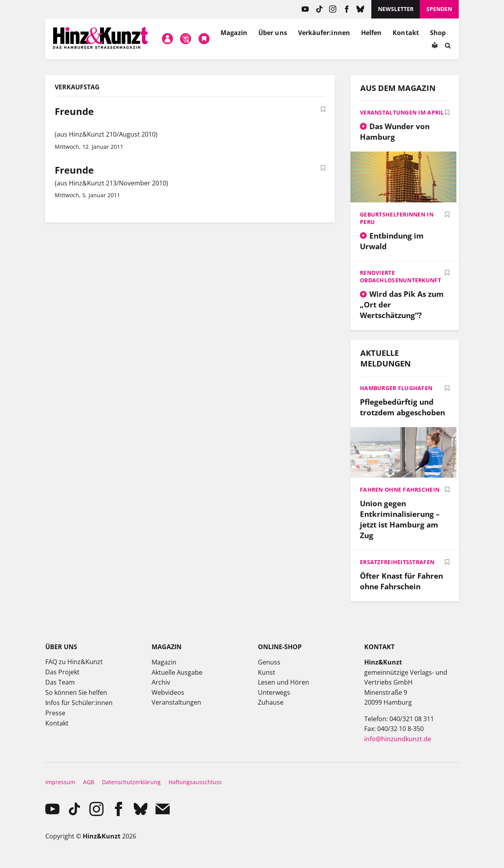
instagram (333, 9)
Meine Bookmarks (204, 39)
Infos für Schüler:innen (79, 703)
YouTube (305, 9)
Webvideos (168, 692)
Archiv (161, 682)
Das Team (60, 682)
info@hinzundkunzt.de (398, 739)
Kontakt (406, 33)
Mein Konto (167, 39)
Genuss (269, 662)
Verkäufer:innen (324, 33)
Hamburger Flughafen (396, 388)
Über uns (273, 33)
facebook (347, 9)
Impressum (60, 782)
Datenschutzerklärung (131, 782)
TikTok (319, 9)
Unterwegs (274, 692)
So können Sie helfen (76, 692)
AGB (89, 782)
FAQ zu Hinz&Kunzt (74, 662)
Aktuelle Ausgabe (177, 672)
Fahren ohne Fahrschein (400, 490)
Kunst (267, 672)
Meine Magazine (186, 39)
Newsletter (396, 9)
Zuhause (271, 702)
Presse (55, 713)
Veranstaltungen (176, 702)
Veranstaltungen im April (402, 112)
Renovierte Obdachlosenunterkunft (400, 276)
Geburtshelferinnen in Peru (397, 218)
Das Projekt (62, 672)
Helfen (371, 33)
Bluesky (360, 9)
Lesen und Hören (283, 682)
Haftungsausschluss (195, 782)
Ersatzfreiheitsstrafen (397, 562)
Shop (438, 33)
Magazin (234, 33)
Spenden (439, 9)
